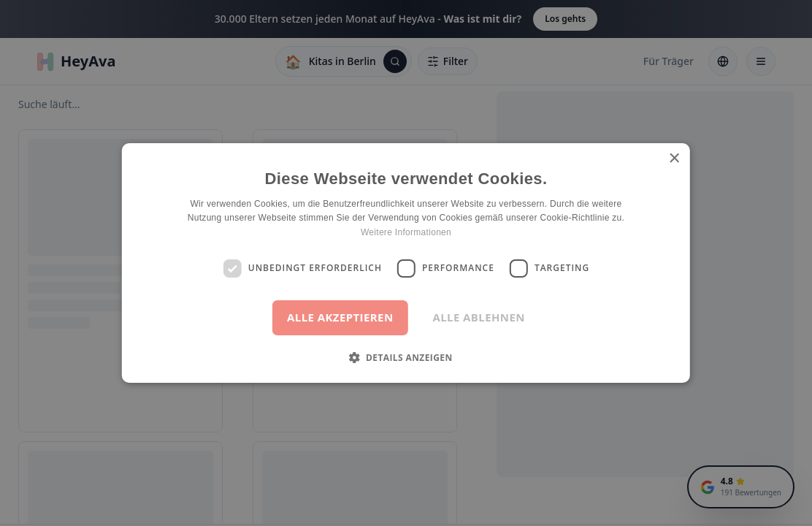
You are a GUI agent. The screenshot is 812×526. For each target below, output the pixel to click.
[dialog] (406, 263)
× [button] (674, 159)
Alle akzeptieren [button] (340, 317)
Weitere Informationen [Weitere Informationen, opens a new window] (406, 232)
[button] (406, 357)
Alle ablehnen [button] (478, 317)
